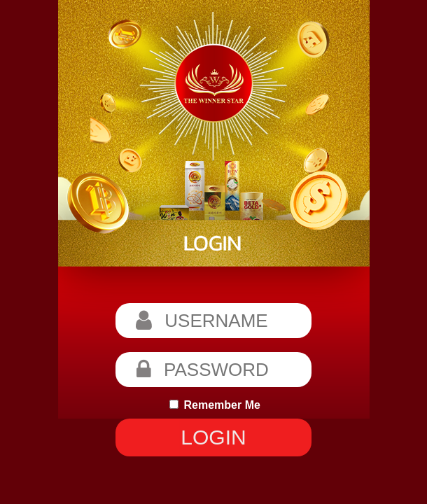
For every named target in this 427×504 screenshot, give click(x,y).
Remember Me (215, 405)
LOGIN (213, 437)
